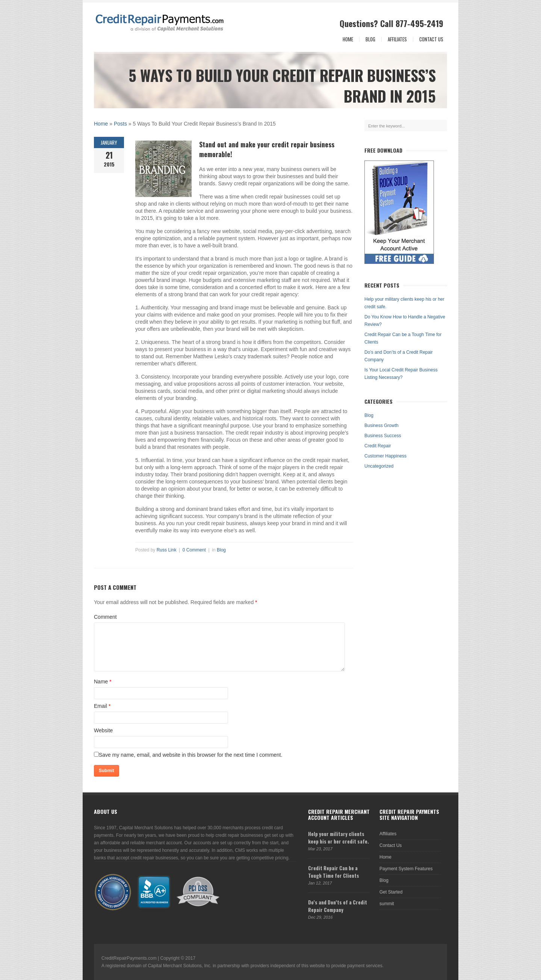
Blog (370, 39)
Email (100, 706)
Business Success (383, 436)
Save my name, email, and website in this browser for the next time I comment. (191, 755)
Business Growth (382, 426)
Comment (105, 617)
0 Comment (194, 550)
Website (103, 730)
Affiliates (397, 39)
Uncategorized (379, 466)
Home (348, 39)
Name (101, 682)
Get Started (391, 892)
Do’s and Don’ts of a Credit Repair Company (338, 906)
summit (387, 904)
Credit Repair (378, 446)
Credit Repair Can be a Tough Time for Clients (334, 872)
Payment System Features (406, 869)
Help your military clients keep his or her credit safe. (339, 838)
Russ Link (167, 550)
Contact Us (431, 39)
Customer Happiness (385, 456)
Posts (120, 124)
